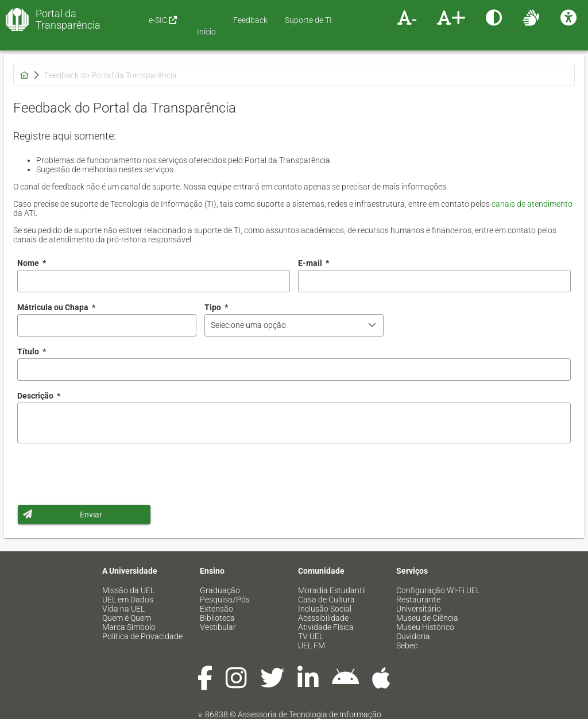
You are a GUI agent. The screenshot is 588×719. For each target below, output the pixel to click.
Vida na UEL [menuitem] (123, 609)
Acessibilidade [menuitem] (323, 618)
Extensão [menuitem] (216, 609)
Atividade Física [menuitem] (326, 627)
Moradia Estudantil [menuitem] (332, 590)
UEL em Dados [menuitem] (128, 600)
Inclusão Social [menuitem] (325, 609)
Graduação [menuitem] (220, 590)
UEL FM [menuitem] (312, 645)
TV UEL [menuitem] (311, 636)
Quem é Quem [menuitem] (127, 618)
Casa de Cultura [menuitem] (326, 600)
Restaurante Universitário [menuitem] (419, 604)
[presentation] (105, 474)
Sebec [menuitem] (407, 645)
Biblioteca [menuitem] (217, 618)
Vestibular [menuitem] (218, 627)
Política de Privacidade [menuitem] (142, 636)
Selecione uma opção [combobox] (248, 325)
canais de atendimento (532, 204)
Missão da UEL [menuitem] (128, 590)
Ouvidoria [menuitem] (413, 636)
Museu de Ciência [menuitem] (427, 618)
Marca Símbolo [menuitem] (129, 627)
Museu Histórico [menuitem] (425, 627)
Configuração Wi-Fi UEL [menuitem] (438, 590)
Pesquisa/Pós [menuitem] (225, 600)
